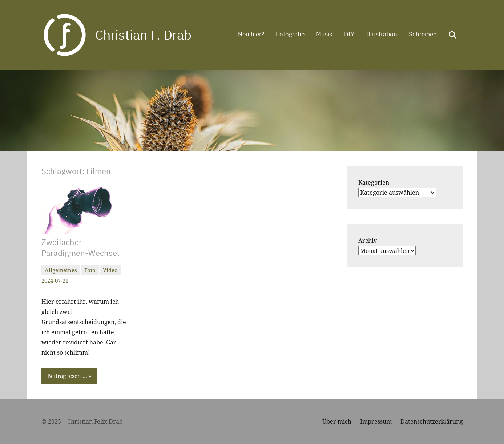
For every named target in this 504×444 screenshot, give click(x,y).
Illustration (382, 34)
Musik (324, 34)
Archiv (368, 241)
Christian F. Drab (143, 35)
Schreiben (423, 34)
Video (110, 270)
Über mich (337, 421)
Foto (90, 270)
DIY (349, 34)
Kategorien (374, 182)
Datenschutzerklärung (432, 421)
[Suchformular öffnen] (453, 35)
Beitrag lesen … (67, 376)
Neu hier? (251, 34)
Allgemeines (61, 270)
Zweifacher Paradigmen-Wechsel (80, 247)
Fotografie (290, 34)
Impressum (376, 421)
